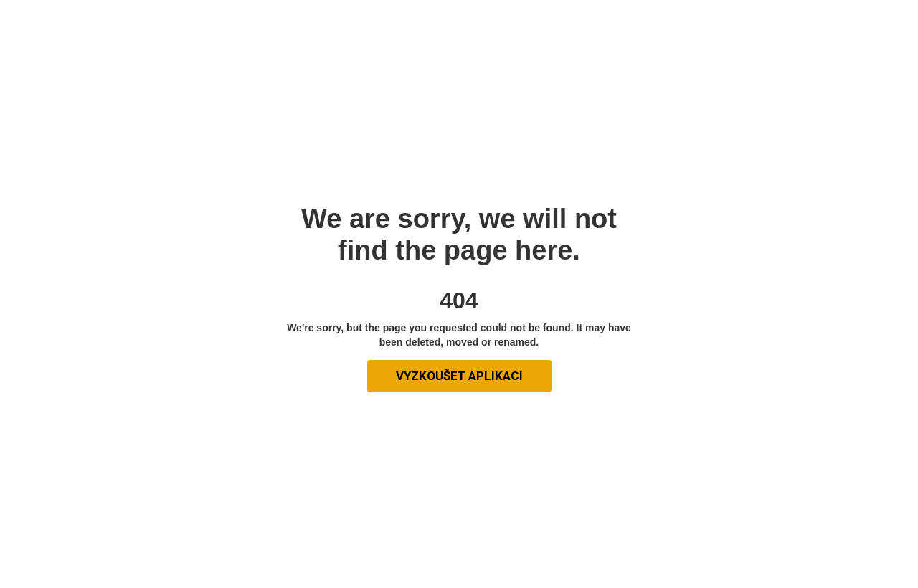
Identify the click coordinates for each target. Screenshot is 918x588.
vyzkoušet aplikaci (459, 376)
